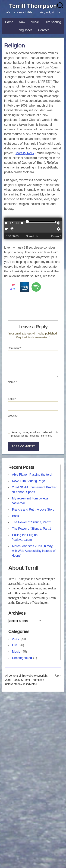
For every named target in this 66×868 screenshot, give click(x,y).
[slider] (27, 221)
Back (15, 516)
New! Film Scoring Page (28, 481)
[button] (7, 224)
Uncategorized (22, 658)
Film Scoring (53, 22)
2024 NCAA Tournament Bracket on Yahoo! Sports (34, 490)
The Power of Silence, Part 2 (32, 522)
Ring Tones (25, 30)
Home (9, 22)
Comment (15, 348)
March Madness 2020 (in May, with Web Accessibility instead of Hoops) (33, 551)
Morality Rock (25, 153)
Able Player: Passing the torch (32, 475)
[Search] (60, 5)
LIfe (15, 645)
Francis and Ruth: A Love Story (33, 510)
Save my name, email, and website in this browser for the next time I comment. (35, 434)
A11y (15, 639)
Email (12, 399)
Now (22, 22)
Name (12, 382)
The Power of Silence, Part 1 (32, 529)
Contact (43, 30)
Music (35, 22)
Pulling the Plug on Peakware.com (24, 537)
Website (13, 416)
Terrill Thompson (33, 6)
